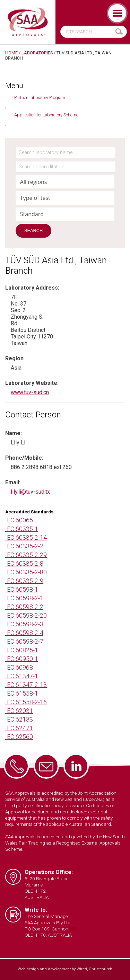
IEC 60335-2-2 (24, 546)
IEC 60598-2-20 (26, 616)
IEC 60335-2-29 (26, 555)
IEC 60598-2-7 (24, 642)
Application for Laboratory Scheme (46, 115)
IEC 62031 (19, 711)
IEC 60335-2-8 (24, 564)
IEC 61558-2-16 (26, 702)
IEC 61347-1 (22, 676)
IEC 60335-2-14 (26, 538)
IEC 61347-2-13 (26, 685)
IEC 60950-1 (22, 659)
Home (11, 53)
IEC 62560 (19, 737)
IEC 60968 (19, 668)
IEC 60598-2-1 (24, 598)
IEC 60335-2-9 (24, 581)
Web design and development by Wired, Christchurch (65, 969)
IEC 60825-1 (22, 650)
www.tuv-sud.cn (30, 392)
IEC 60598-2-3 (24, 624)
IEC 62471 (19, 728)
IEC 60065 (19, 520)
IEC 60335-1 (22, 529)
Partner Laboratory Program (40, 98)
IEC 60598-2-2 (24, 607)
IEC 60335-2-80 (26, 572)
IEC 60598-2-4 (24, 633)
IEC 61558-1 (22, 694)
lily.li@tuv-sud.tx (30, 492)
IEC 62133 (19, 719)
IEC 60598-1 (22, 590)
